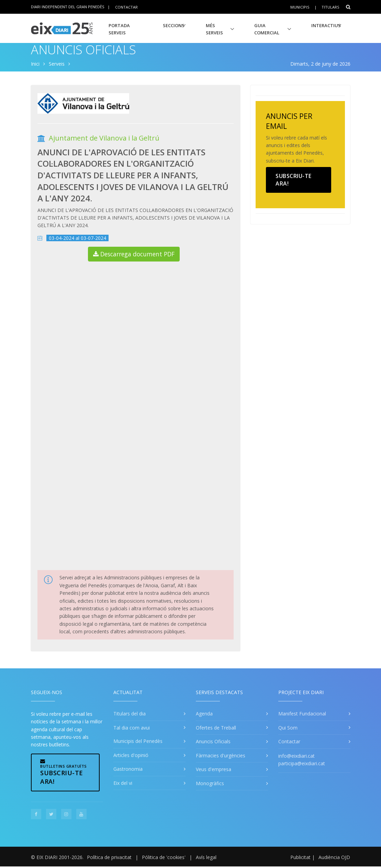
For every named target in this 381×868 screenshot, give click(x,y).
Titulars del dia (130, 714)
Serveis (57, 64)
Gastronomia (128, 769)
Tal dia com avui (132, 728)
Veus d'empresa (214, 769)
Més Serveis (214, 29)
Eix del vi (123, 783)
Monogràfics (210, 783)
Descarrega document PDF (134, 254)
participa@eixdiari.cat (302, 763)
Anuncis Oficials (83, 50)
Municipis (300, 7)
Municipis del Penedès (138, 741)
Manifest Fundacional (302, 714)
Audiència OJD (334, 857)
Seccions (174, 25)
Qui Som (288, 728)
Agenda (204, 714)
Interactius (326, 25)
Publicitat (300, 857)
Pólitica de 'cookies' (164, 857)
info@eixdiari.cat (296, 756)
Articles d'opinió (131, 755)
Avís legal (206, 857)
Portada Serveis (119, 29)
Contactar (126, 7)
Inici (35, 64)
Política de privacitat (109, 857)
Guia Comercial (267, 29)
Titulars (330, 7)
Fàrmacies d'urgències (221, 755)
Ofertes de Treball (216, 728)
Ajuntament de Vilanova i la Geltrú (104, 138)
